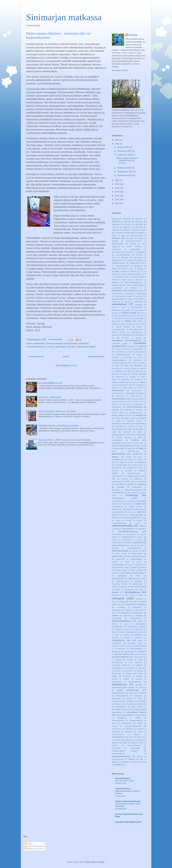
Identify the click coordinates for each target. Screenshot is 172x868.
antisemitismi (135, 249)
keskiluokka (128, 410)
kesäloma (140, 410)
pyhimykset (133, 578)
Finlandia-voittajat (129, 313)
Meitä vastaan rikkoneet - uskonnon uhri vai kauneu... (128, 161)
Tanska (140, 673)
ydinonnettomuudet (134, 745)
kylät (114, 446)
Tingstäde (139, 685)
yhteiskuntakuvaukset (121, 756)
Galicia (128, 318)
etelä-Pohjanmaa (137, 307)
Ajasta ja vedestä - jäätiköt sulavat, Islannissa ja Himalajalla (65, 440)
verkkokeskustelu (118, 734)
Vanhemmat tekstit (96, 357)
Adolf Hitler (130, 233)
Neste (124, 515)
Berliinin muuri (127, 269)
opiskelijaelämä (127, 537)
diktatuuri (115, 282)
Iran (135, 363)
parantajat (115, 548)
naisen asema (117, 509)
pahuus (139, 540)
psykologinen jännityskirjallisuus (133, 573)
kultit (140, 437)
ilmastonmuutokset (123, 355)
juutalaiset (125, 379)
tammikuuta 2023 (125, 175)
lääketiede (115, 471)
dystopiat (115, 285)
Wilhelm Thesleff (137, 743)
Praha (140, 570)
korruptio (139, 429)
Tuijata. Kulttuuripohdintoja (128, 801)
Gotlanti (128, 321)
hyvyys (128, 349)
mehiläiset (142, 484)
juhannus (133, 377)
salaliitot (115, 615)
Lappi (141, 448)
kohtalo (118, 421)
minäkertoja (83, 343)
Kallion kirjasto (128, 388)
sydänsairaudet (117, 662)
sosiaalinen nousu (118, 646)
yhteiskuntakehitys (118, 754)
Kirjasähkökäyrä (123, 778)
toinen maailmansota (128, 690)
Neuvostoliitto (131, 518)
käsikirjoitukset (125, 446)
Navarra (115, 515)
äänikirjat (143, 762)
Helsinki (115, 335)
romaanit (50, 347)
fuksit (142, 316)
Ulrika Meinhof (137, 707)
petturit (139, 562)
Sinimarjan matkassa (64, 17)
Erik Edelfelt (139, 299)
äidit (141, 759)
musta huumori (135, 506)
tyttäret (131, 701)
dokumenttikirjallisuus (134, 282)
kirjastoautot (116, 418)
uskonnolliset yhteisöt (86, 347)
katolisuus (142, 393)
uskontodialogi (141, 715)
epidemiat (140, 296)
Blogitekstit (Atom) (69, 365)
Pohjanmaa (139, 565)
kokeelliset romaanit (134, 421)
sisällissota (139, 638)
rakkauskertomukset (138, 587)
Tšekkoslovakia (122, 696)
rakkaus (124, 587)
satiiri (140, 621)
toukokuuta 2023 (125, 155)
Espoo (114, 307)
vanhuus (129, 729)
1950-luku (115, 227)
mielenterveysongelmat (133, 490)
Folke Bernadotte (120, 316)
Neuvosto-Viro (118, 518)
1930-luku (139, 224)
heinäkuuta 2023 (125, 151)
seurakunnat (139, 629)
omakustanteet (131, 534)
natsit (139, 512)
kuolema (135, 440)
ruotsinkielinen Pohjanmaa (135, 604)
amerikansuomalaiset (134, 241)
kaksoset (132, 385)
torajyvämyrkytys (118, 693)
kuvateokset (117, 443)
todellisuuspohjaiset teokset (123, 687)
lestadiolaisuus (118, 459)
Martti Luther (130, 482)
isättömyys (139, 371)
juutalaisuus (139, 379)
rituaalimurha (116, 595)
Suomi (136, 657)
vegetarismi (129, 732)
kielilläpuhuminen (136, 413)
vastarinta (116, 732)
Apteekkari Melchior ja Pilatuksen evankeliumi (59, 426)
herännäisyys (141, 335)
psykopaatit (122, 576)
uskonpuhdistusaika (124, 715)
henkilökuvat (127, 335)
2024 (117, 140)
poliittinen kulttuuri (121, 570)
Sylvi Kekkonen (135, 662)
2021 (117, 184)
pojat (127, 567)
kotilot (140, 432)
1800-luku (139, 222)
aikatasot (116, 238)
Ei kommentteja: (56, 339)
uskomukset (128, 709)
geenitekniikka (139, 318)
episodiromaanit (118, 299)
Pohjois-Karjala (117, 567)
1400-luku (126, 219)
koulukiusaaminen (119, 435)
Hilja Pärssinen (123, 338)
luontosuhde (117, 468)
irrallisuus (143, 363)
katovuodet (120, 396)
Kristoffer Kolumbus (124, 437)
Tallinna (140, 671)
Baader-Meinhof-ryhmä (138, 263)
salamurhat (127, 616)
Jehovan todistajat (54, 343)
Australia (139, 255)
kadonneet (124, 382)
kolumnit (131, 426)
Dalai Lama (127, 280)
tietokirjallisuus (120, 684)
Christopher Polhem (121, 277)
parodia (135, 551)
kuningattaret (117, 440)
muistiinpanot (127, 504)
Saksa (114, 613)
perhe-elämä (137, 554)
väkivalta (115, 743)
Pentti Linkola (121, 554)
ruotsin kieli (133, 602)
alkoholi (115, 241)
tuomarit (129, 699)
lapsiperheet (137, 454)
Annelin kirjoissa (123, 789)
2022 (117, 180)
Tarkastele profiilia (120, 70)
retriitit (141, 590)
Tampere (129, 673)
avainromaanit (117, 260)
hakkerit (140, 321)
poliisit (134, 567)
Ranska (118, 590)
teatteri (115, 676)
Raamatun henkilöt (120, 584)
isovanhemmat (117, 369)
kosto (114, 432)
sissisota (127, 638)
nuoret (139, 520)
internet (140, 357)
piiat (130, 565)
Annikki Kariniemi (134, 247)
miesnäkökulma (118, 492)
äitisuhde (125, 762)
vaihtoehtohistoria (118, 721)
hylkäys (118, 349)
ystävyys (132, 759)
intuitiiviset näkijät (118, 363)
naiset (129, 509)
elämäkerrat (117, 291)
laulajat (129, 457)
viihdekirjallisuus (118, 737)
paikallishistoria (117, 543)
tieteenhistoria (117, 682)
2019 (117, 192)
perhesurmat (120, 559)
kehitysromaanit (70, 343)
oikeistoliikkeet (129, 529)
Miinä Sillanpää (133, 493)
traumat (143, 693)
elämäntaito (129, 294)
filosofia (115, 313)
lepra (140, 457)
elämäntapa (141, 293)
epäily (130, 299)
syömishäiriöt (61, 347)
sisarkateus (138, 635)
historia (138, 338)
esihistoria (139, 302)
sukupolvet (116, 651)
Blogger (101, 862)
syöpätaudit (130, 668)
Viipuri (131, 737)
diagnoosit (139, 280)
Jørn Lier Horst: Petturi (124, 781)
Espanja (138, 304)
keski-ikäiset (117, 407)
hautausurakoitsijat (118, 330)
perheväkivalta (136, 559)
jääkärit (114, 382)
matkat (130, 484)
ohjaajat (117, 529)
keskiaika (116, 410)
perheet (115, 556)
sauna (126, 624)
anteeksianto (116, 249)
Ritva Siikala (129, 595)
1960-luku (127, 227)
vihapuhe (137, 734)
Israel (127, 369)
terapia (126, 679)
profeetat (115, 573)
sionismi (126, 635)
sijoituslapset (131, 632)
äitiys (134, 762)
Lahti (144, 446)
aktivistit (140, 238)
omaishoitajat (117, 534)
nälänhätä (143, 526)
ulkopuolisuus (121, 707)
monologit (131, 501)
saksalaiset (125, 613)
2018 (117, 196)
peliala (144, 551)
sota (129, 646)
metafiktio (121, 487)
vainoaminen (127, 723)
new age (143, 518)
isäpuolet (143, 369)
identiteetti (138, 349)
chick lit (143, 274)
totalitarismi (133, 693)
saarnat (128, 610)
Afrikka (114, 236)
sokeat (140, 640)
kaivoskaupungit (120, 385)
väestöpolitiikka (126, 740)
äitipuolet (115, 762)
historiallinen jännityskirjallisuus (127, 340)
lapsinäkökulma (119, 454)
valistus (140, 723)
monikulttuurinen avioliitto (125, 498)
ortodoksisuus (127, 540)
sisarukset (115, 638)
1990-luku (126, 230)
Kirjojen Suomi (129, 418)
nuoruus (138, 523)
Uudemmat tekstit (36, 357)
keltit (130, 402)
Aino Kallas (129, 238)
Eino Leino (126, 285)
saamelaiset (137, 607)
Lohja (121, 462)
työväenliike (142, 701)
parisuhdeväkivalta (120, 551)
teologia (139, 676)
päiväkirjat (138, 581)
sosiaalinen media (135, 643)
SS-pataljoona (120, 649)
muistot (138, 504)
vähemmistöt (139, 740)
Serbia (128, 629)
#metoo (115, 219)
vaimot (114, 723)
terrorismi (139, 679)
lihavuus (140, 460)
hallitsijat (115, 324)
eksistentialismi (117, 288)
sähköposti (142, 668)
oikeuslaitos (142, 529)
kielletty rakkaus (118, 415)
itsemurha (115, 374)
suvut (140, 660)
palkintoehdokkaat (119, 545)
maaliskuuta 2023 (125, 172)
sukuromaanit (129, 652)
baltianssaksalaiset (122, 266)
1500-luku (139, 219)
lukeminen (131, 462)
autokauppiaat (138, 258)
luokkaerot (142, 462)
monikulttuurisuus (118, 501)
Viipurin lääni (141, 737)
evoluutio (127, 310)
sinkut (117, 635)
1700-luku (127, 222)
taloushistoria (117, 674)
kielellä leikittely (118, 413)
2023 (117, 144)
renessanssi (129, 589)
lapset (114, 451)
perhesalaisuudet (139, 556)
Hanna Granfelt (127, 324)
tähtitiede (117, 704)
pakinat (128, 543)
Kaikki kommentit (33, 849)
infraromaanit (128, 357)
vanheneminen (117, 729)
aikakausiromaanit (136, 236)
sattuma (115, 624)
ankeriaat (133, 244)
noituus (118, 520)
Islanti (127, 365)
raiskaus (115, 587)
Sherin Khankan (118, 632)
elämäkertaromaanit (135, 291)
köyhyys (137, 446)
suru (144, 657)
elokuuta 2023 (124, 147)
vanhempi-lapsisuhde (133, 726)
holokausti (131, 346)
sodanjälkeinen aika (121, 640)
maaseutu (138, 479)
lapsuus (115, 457)
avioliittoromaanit (119, 263)
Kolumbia (119, 426)
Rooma (114, 602)
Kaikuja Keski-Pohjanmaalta (128, 822)
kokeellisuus (117, 423)
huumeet (142, 346)
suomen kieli (139, 654)
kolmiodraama (140, 423)
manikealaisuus (117, 482)
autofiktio (125, 257)
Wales (125, 743)
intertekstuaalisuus (119, 360)
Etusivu (66, 357)
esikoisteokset (39, 343)
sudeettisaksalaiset (136, 649)
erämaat (127, 302)
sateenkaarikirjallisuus (122, 621)
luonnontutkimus (137, 465)
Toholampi (142, 687)
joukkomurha (120, 377)
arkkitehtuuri (141, 252)
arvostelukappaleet (123, 255)
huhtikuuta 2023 (124, 168)
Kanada (140, 388)
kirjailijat (139, 415)
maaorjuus (125, 479)
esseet (123, 307)
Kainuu (134, 382)
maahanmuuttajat (134, 473)
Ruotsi (123, 602)
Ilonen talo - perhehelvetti (50, 397)
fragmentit (133, 316)
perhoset (115, 562)
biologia (140, 269)
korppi (130, 429)
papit (142, 545)
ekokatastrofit (138, 285)
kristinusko (142, 435)
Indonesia (115, 357)
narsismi (130, 512)
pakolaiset (138, 542)
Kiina (130, 415)
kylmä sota (139, 443)
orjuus (140, 537)
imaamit (139, 355)
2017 (117, 199)
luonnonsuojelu (121, 465)
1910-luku (128, 225)
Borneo (125, 271)
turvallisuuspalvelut (119, 701)
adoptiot (141, 233)
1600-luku (116, 222)
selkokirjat (119, 629)
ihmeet (114, 352)
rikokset (115, 592)
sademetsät (139, 610)
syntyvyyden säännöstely (121, 665)
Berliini (115, 269)
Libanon (130, 460)
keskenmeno (139, 404)
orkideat (115, 540)
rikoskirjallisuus (132, 592)
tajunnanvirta (128, 671)
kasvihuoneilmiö (118, 393)
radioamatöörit (138, 584)
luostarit (130, 468)
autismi (114, 258)
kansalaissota (118, 390)
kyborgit (128, 443)
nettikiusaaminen (136, 515)
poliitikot (143, 567)
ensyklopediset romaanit (124, 296)
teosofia (115, 679)
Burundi (134, 271)
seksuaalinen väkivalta (137, 626)
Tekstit (29, 844)
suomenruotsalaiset (120, 657)
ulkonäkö (72, 347)
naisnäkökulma (118, 512)
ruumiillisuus (121, 607)
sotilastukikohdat (140, 646)
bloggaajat (116, 271)
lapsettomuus (133, 451)
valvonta (115, 726)
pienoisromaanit (118, 565)
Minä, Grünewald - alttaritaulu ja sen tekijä (57, 411)
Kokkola (128, 423)
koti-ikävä (127, 432)
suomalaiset (142, 652)
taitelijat (117, 671)
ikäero (131, 352)
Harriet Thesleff (123, 327)
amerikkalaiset (118, 244)
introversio (137, 360)
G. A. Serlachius (118, 318)
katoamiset (130, 393)
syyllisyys (139, 665)
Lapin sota (131, 448)
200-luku (136, 230)
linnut (114, 462)
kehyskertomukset (118, 402)
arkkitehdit (129, 252)
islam (117, 365)
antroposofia (117, 252)
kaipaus (143, 382)
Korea (141, 426)
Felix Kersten (139, 310)
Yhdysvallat (135, 748)
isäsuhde (119, 371)
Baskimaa (138, 266)
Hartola (139, 327)
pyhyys (143, 579)
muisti (117, 504)
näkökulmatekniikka (122, 526)
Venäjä (140, 732)
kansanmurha (137, 391)
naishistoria (139, 509)
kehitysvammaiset (137, 399)
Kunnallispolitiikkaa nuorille (50, 383)
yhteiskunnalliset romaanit (125, 751)
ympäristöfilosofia (118, 759)
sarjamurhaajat (135, 618)
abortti (120, 233)
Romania (139, 599)
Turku (140, 698)
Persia (127, 562)
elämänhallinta (117, 294)
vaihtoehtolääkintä (136, 721)
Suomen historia (122, 654)
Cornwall (134, 277)
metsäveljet (116, 490)
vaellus (138, 718)
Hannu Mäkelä (141, 324)
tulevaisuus (116, 698)
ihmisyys (123, 352)
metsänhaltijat (137, 487)
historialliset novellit (120, 343)
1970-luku (139, 227)
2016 (117, 203)
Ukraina (133, 704)
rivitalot (140, 595)
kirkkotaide (142, 418)
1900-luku (116, 224)
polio (133, 570)
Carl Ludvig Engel (130, 274)
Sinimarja (133, 35)
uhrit (125, 704)
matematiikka (120, 484)
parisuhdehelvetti (134, 548)
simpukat (143, 632)
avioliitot (140, 260)
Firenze (143, 313)
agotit (123, 236)
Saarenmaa (116, 610)
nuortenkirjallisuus (119, 523)
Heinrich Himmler (119, 332)
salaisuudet (138, 613)
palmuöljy (133, 545)
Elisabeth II (136, 288)
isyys (134, 368)
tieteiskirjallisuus (135, 682)
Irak (129, 363)
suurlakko (130, 660)
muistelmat (142, 501)
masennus (142, 481)
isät (129, 371)
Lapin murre (119, 448)
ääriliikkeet (118, 765)
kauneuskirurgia (136, 396)
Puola (138, 576)
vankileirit (140, 729)
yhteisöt (140, 757)
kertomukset (126, 404)
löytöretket (129, 471)
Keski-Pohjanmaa (134, 407)
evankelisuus (116, 310)
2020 (117, 188)
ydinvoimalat (116, 748)
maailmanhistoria (118, 476)
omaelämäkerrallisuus (36, 347)
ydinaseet (115, 745)
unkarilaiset (116, 709)
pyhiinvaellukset (118, 578)
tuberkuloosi (138, 696)
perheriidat (126, 556)
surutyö (118, 660)
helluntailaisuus (137, 332)
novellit (129, 520)
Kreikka (132, 435)
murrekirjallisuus (118, 507)
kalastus (141, 385)
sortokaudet (117, 643)
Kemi (137, 402)
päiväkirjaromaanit (122, 581)
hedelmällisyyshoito (136, 330)
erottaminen (116, 302)
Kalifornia (115, 388)
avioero (130, 260)
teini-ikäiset (127, 676)
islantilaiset (138, 365)
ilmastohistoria (141, 352)
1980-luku (116, 230)
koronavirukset (118, 429)
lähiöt (140, 468)
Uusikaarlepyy (122, 718)
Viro (116, 740)
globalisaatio (116, 321)
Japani (125, 374)
